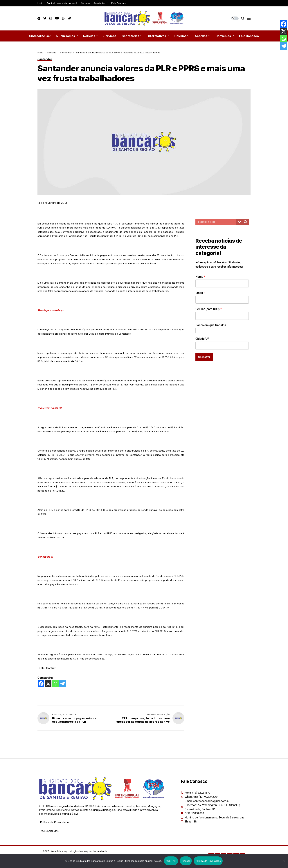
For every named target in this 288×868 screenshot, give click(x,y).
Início (40, 52)
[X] (48, 684)
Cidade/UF (202, 339)
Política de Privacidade (54, 822)
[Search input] (217, 222)
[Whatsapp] (55, 684)
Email (200, 293)
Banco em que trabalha (211, 325)
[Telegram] (63, 684)
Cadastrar (204, 357)
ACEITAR (171, 861)
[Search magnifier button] (246, 222)
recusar (186, 861)
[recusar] (283, 861)
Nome (200, 277)
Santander (66, 52)
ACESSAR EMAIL (50, 831)
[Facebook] (41, 684)
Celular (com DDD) (209, 309)
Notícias (52, 52)
